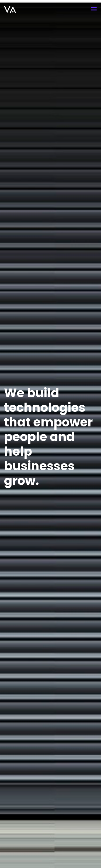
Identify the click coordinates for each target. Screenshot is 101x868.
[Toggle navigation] (94, 9)
